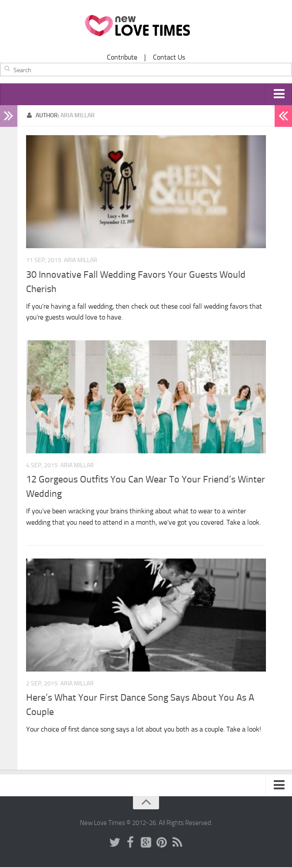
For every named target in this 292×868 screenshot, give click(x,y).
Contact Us (169, 57)
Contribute (122, 57)
